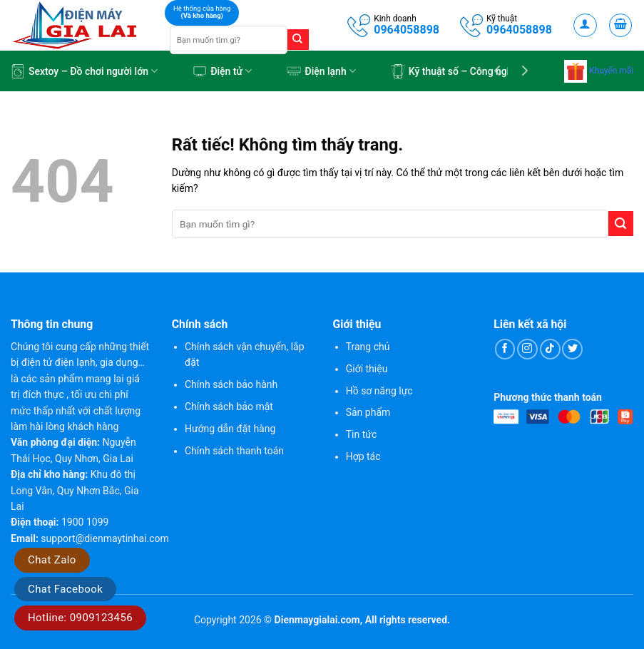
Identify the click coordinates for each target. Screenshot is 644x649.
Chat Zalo (52, 560)
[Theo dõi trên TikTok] (550, 349)
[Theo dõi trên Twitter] (572, 349)
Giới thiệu (367, 369)
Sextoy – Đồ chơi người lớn (84, 71)
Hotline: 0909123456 (80, 618)
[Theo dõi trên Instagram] (527, 349)
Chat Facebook (65, 589)
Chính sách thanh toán (234, 451)
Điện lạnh (321, 71)
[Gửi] (298, 40)
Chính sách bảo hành (231, 384)
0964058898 (407, 30)
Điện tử (222, 71)
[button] (585, 25)
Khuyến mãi (599, 71)
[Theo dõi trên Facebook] (505, 349)
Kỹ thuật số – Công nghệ (454, 71)
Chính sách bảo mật (229, 407)
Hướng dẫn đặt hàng (230, 429)
